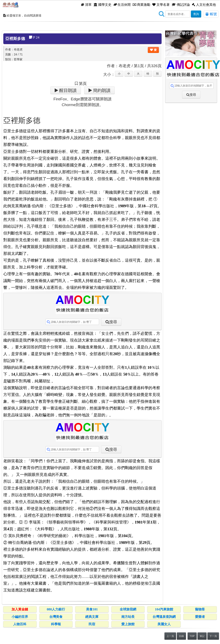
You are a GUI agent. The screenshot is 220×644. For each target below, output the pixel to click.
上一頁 (170, 636)
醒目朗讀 (67, 90)
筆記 (202, 636)
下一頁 (213, 636)
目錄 (181, 636)
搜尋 (113, 322)
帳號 (211, 14)
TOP (192, 636)
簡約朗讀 (101, 90)
